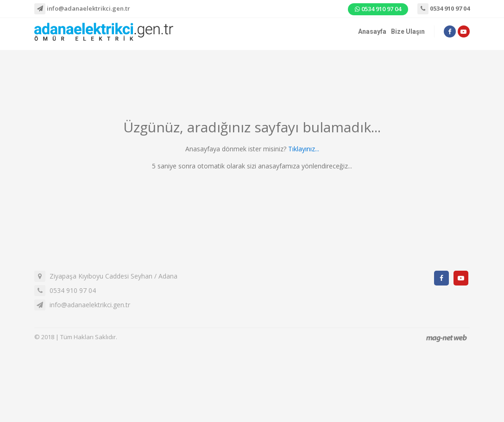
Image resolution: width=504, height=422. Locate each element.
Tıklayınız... (304, 149)
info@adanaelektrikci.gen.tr (82, 9)
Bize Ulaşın (408, 31)
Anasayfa (372, 31)
